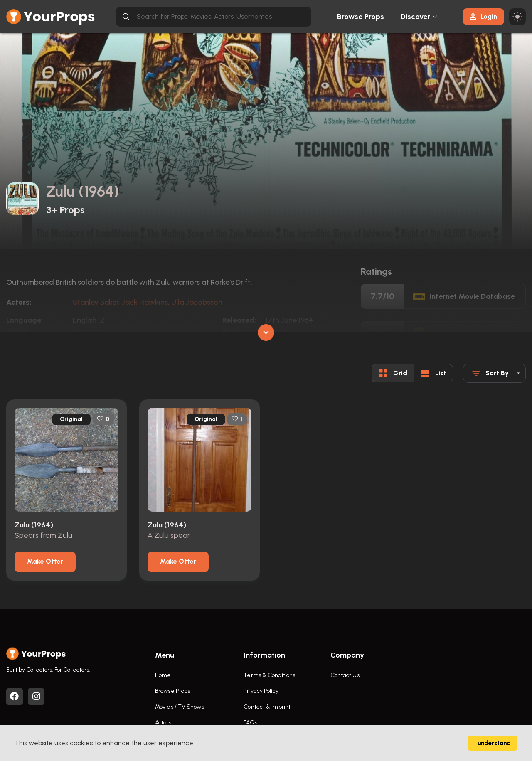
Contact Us (345, 675)
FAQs (250, 723)
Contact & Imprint (267, 707)
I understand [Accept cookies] (493, 743)
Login (483, 16)
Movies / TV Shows (180, 707)
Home (163, 675)
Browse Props (361, 17)
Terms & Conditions (269, 675)
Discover (416, 17)
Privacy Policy (261, 691)
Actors (163, 723)
